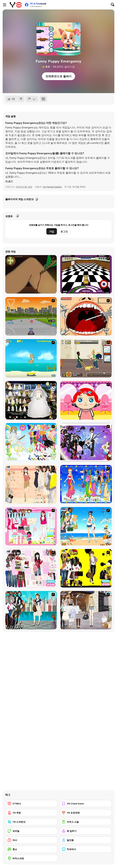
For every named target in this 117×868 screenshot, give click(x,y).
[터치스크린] (31, 858)
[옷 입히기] (86, 831)
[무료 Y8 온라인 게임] (16, 5)
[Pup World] (86, 358)
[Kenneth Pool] (31, 400)
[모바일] (31, 831)
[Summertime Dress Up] (86, 526)
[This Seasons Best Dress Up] (86, 568)
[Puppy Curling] (86, 274)
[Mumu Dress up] (31, 442)
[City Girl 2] (31, 610)
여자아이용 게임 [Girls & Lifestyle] (24, 187)
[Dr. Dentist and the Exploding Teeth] (86, 316)
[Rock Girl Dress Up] (86, 442)
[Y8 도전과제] (86, 813)
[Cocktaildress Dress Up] (31, 484)
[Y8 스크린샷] (31, 822)
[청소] (31, 849)
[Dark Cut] (31, 274)
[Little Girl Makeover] (86, 400)
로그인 (64, 231)
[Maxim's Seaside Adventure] (31, 358)
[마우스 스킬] (86, 822)
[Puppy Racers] (31, 316)
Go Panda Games (52, 187)
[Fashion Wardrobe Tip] (31, 568)
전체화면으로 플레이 (58, 76)
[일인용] (86, 840)
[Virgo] (86, 484)
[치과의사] (86, 849)
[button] (9, 181)
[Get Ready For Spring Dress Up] (86, 610)
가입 (52, 231)
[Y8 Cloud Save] (86, 804)
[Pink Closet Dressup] (31, 526)
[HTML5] (31, 804)
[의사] (31, 840)
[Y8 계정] (31, 813)
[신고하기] (32, 99)
